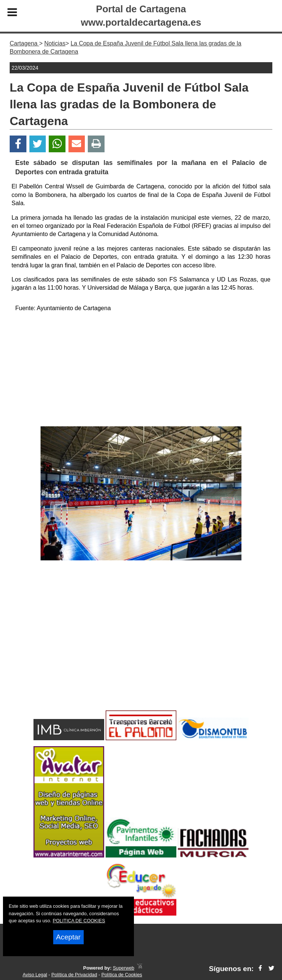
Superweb (124, 968)
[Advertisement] (141, 370)
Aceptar (68, 937)
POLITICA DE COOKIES (79, 921)
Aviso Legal (35, 975)
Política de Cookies (122, 975)
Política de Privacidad (74, 975)
